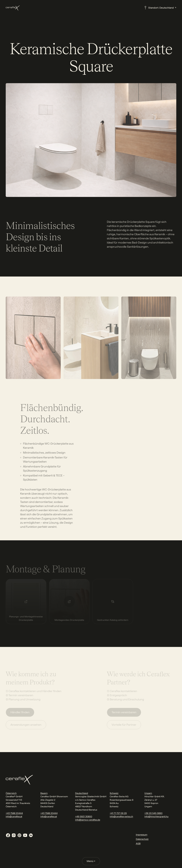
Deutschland (82, 793)
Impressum (142, 835)
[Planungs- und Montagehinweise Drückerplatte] (26, 602)
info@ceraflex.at (14, 816)
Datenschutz (142, 839)
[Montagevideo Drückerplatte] (69, 602)
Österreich (11, 793)
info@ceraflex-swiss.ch (121, 816)
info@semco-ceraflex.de (88, 820)
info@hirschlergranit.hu (156, 816)
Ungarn (148, 793)
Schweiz (114, 793)
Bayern (44, 793)
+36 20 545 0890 (153, 813)
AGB (138, 843)
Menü (91, 861)
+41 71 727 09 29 (118, 813)
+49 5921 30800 (84, 816)
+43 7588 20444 (14, 813)
